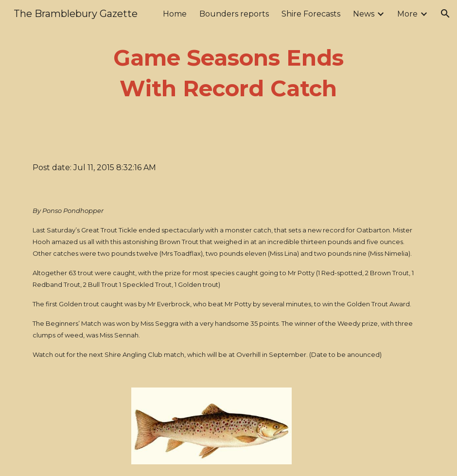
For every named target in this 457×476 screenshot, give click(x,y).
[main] (228, 73)
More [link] (407, 14)
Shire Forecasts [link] (311, 14)
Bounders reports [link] (234, 14)
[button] (445, 14)
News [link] (364, 14)
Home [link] (175, 14)
